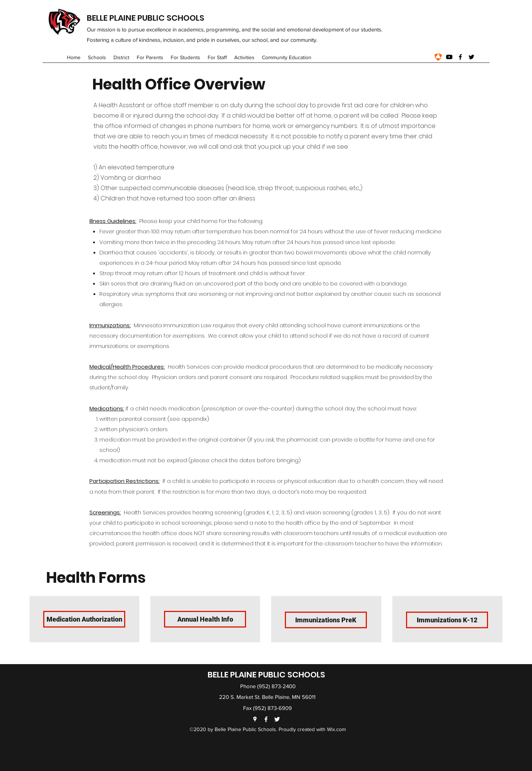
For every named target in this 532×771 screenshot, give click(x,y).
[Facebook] (460, 57)
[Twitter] (471, 57)
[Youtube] (449, 57)
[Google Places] (255, 719)
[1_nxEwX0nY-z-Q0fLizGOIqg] (438, 57)
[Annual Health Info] (205, 619)
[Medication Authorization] (84, 619)
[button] (97, 57)
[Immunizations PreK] (326, 620)
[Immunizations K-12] (447, 620)
